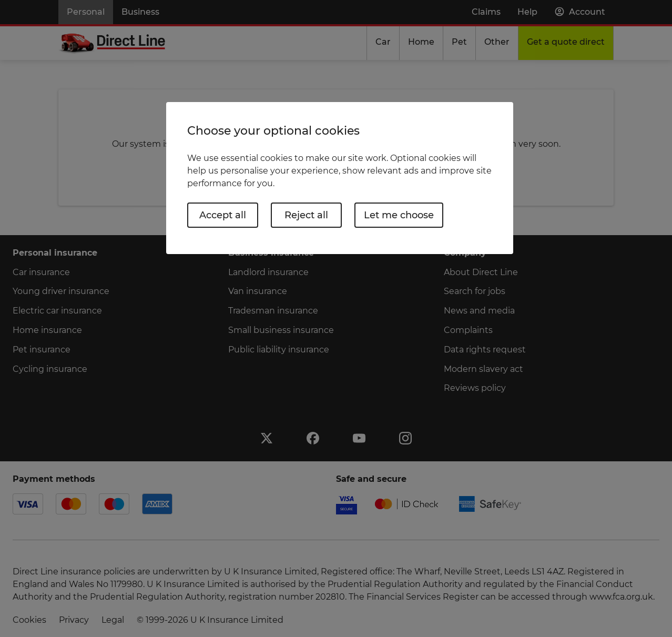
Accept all (223, 215)
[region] (340, 178)
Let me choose (399, 215)
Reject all (306, 215)
